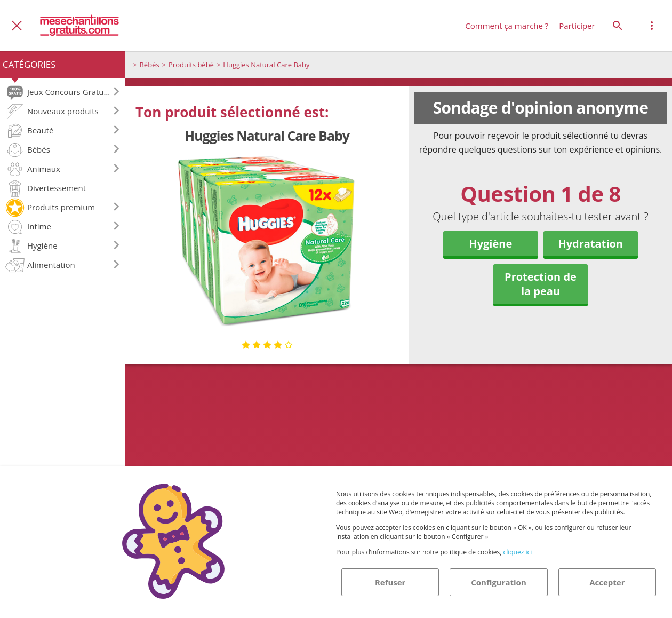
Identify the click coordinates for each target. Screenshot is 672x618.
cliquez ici (517, 552)
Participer (577, 26)
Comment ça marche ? (507, 26)
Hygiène (490, 244)
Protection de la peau (541, 284)
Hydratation (590, 244)
